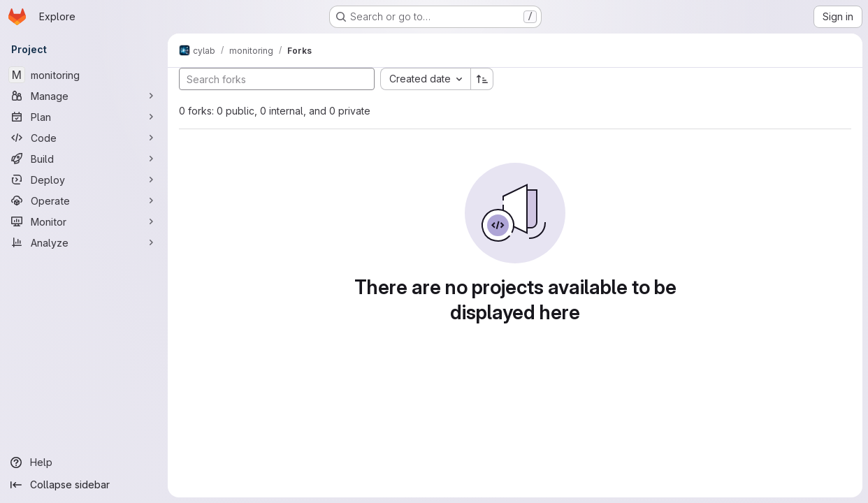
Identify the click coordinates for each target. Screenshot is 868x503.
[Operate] (84, 201)
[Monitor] (84, 221)
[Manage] (84, 96)
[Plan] (84, 117)
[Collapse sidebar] (84, 485)
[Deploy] (84, 180)
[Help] (84, 462)
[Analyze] (84, 242)
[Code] (84, 138)
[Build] (84, 159)
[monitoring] (84, 75)
